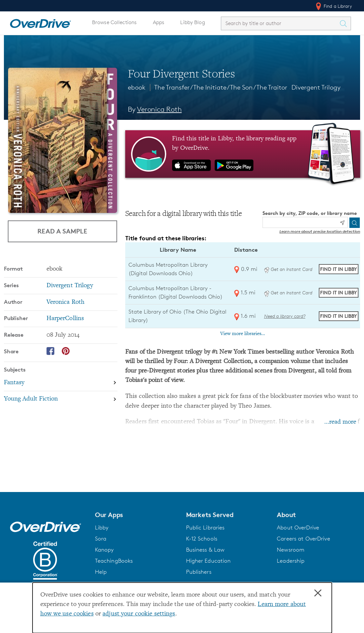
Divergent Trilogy (316, 87)
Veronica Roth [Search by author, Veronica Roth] (159, 109)
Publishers (199, 572)
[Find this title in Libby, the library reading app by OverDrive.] (243, 154)
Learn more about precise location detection (320, 231)
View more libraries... (243, 334)
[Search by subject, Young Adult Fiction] (61, 399)
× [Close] (318, 593)
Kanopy (104, 550)
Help (101, 572)
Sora (101, 539)
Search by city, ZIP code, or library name (310, 213)
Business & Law (205, 550)
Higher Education (209, 561)
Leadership (291, 561)
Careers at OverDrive (303, 539)
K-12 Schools (202, 539)
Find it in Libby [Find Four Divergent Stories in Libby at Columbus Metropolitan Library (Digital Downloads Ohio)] (338, 269)
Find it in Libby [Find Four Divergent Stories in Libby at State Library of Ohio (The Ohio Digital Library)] (338, 316)
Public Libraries (205, 527)
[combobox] (280, 23)
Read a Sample (62, 231)
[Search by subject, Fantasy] (61, 383)
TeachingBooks (114, 561)
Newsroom (291, 550)
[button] (137, 515)
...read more (340, 422)
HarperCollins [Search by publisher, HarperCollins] (65, 319)
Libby (102, 527)
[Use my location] (342, 223)
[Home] (40, 22)
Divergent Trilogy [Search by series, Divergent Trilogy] (70, 286)
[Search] (355, 223)
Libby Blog (192, 22)
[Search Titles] (345, 23)
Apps (159, 22)
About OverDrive (298, 527)
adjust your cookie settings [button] (139, 614)
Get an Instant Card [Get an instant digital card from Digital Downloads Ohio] (288, 269)
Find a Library (333, 6)
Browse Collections (114, 22)
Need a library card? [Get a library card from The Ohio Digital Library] (285, 316)
